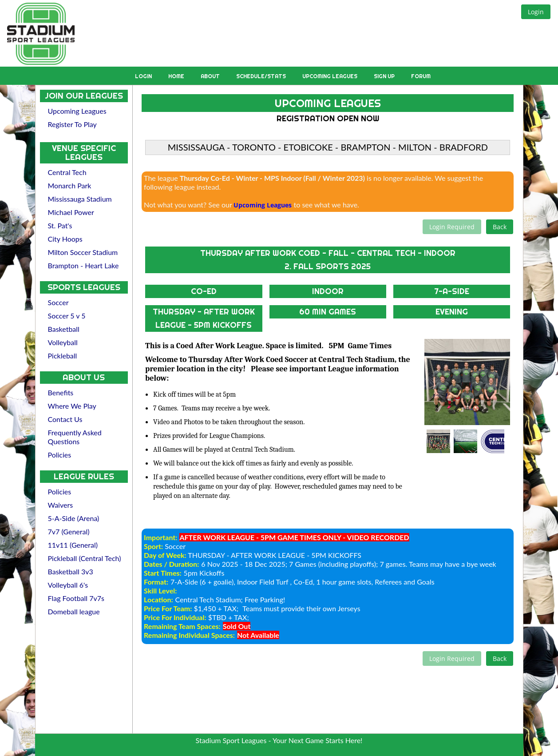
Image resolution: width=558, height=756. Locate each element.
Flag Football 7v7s (76, 598)
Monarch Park (70, 185)
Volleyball (63, 342)
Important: (160, 537)
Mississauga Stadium (80, 199)
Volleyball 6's (68, 585)
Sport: (153, 546)
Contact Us (65, 419)
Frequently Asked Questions (75, 437)
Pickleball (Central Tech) (85, 558)
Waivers (61, 505)
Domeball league (74, 611)
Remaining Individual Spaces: (189, 635)
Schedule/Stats (262, 76)
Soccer (58, 302)
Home (177, 76)
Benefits (61, 392)
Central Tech (67, 172)
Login (144, 76)
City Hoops (65, 239)
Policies (60, 455)
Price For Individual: (175, 617)
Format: (156, 582)
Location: (158, 599)
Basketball (64, 329)
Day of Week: (165, 555)
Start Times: (163, 573)
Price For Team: (168, 608)
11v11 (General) (73, 545)
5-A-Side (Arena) (74, 518)
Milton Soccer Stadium (83, 252)
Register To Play (72, 124)
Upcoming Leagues (330, 76)
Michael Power (71, 212)
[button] (536, 12)
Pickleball (63, 356)
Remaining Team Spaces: (182, 626)
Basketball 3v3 (71, 571)
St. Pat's (60, 225)
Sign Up (385, 76)
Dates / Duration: (171, 564)
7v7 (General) (69, 531)
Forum (421, 76)
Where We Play (72, 406)
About (211, 76)
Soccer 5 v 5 (67, 316)
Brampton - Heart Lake (83, 265)
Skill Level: (160, 591)
